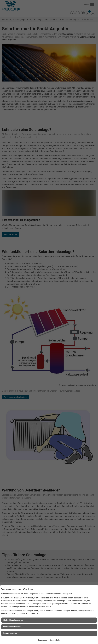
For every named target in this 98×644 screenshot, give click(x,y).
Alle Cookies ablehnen (12, 627)
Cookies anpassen (10, 633)
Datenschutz (55, 640)
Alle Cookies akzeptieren (13, 620)
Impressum (43, 640)
